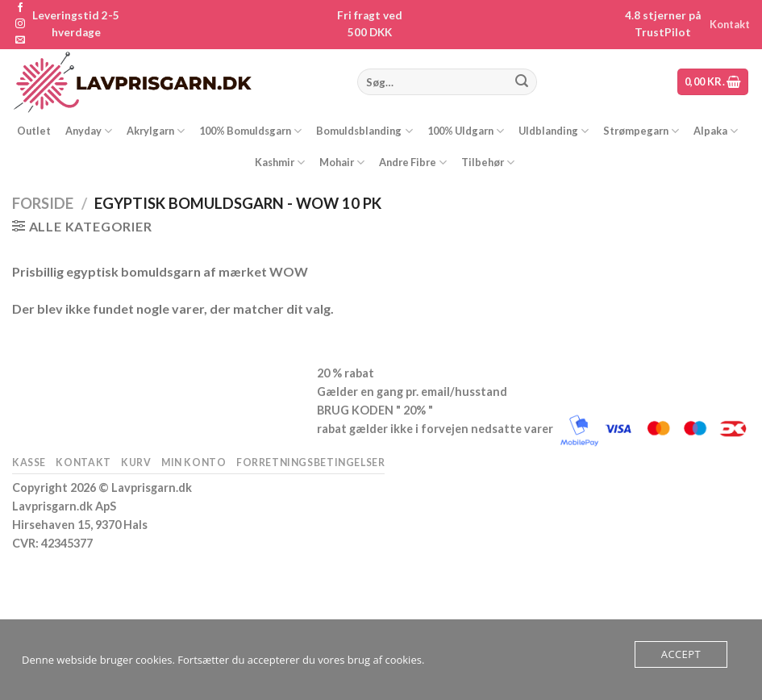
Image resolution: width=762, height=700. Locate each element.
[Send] (522, 82)
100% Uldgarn (466, 131)
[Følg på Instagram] (20, 24)
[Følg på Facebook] (20, 8)
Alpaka (716, 131)
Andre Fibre (413, 162)
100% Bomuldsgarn (250, 131)
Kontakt (730, 24)
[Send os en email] (20, 40)
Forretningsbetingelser (310, 462)
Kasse (29, 462)
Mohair (342, 162)
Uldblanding (554, 131)
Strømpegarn (641, 131)
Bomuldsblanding (364, 131)
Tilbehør (488, 162)
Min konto (194, 462)
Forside (43, 203)
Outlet (34, 131)
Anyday (89, 131)
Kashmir (280, 162)
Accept (681, 654)
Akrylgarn (156, 131)
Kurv (136, 462)
